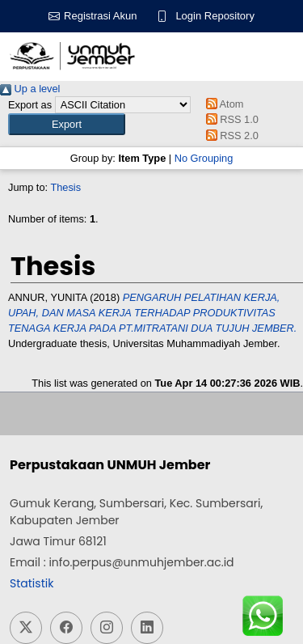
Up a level (30, 89)
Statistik (32, 583)
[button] (67, 124)
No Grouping (204, 158)
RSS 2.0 (229, 136)
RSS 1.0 (229, 119)
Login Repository (215, 16)
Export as (30, 105)
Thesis (65, 187)
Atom (222, 104)
